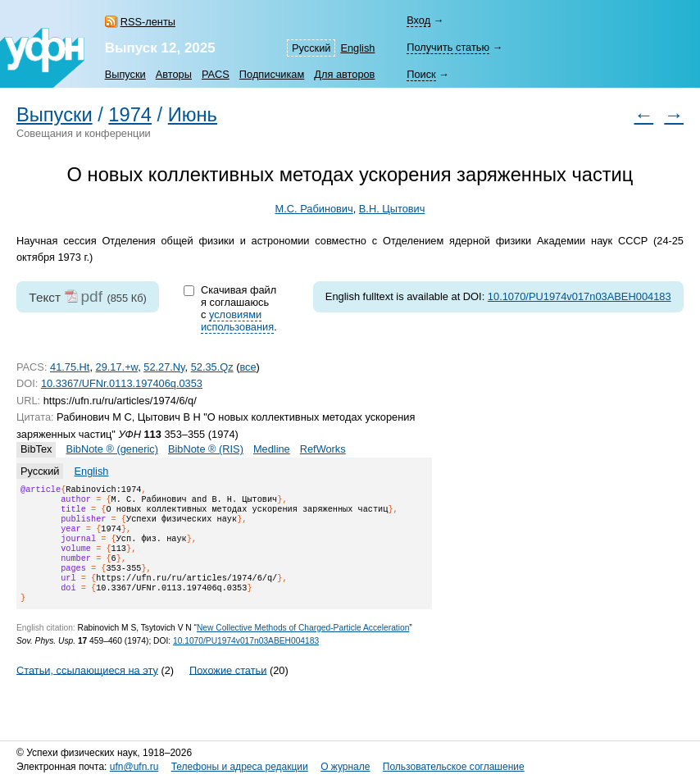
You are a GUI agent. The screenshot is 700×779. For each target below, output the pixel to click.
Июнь (193, 115)
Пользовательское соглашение (454, 767)
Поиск (421, 74)
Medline (272, 449)
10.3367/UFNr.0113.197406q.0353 (122, 383)
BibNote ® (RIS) (206, 449)
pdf (91, 296)
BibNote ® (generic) (112, 449)
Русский (311, 48)
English (357, 48)
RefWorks (323, 449)
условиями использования (237, 321)
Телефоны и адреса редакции (240, 767)
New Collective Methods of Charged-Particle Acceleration (303, 647)
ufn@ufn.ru (134, 767)
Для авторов (344, 74)
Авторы (174, 74)
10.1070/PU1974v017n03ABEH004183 (580, 296)
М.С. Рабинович (314, 209)
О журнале (345, 767)
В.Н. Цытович (392, 209)
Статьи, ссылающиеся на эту (87, 689)
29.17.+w (117, 367)
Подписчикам (272, 74)
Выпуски (125, 74)
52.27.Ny (164, 367)
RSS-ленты (148, 22)
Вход (418, 20)
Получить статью (448, 47)
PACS (216, 74)
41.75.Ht (70, 367)
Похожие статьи (228, 689)
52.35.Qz (212, 367)
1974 (130, 115)
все (248, 367)
